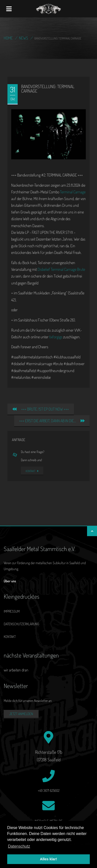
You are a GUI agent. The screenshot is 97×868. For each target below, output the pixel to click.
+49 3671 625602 (49, 790)
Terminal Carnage (73, 192)
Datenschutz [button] (19, 846)
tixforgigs (56, 337)
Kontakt (32, 471)
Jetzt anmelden (21, 714)
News (24, 38)
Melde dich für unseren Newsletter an (28, 701)
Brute (81, 269)
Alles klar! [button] (49, 859)
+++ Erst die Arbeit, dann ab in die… (52, 421)
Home (8, 38)
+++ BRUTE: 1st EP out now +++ (41, 409)
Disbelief (44, 269)
